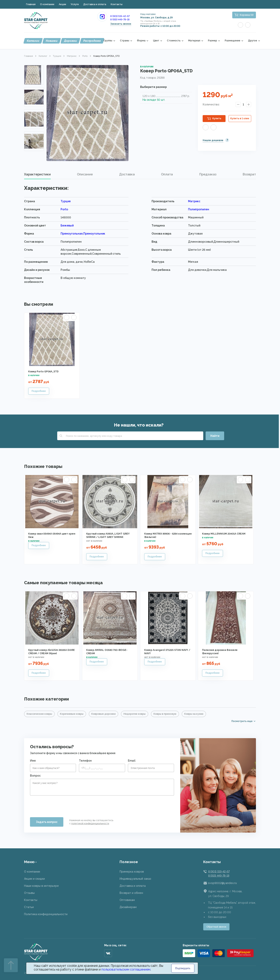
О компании (47, 4)
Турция (57, 56)
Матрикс (72, 56)
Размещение (233, 41)
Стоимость (174, 41)
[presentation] (60, 805)
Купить (217, 118)
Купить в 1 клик (240, 118)
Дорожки (70, 41)
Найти (215, 436)
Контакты (117, 4)
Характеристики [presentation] (37, 174)
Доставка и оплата (95, 4)
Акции (62, 4)
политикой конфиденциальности (90, 823)
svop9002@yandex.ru (222, 883)
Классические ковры (39, 714)
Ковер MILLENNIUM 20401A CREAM (224, 534)
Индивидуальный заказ (135, 879)
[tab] (37, 174)
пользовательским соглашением (126, 969)
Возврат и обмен (131, 893)
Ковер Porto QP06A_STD (43, 372)
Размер (213, 41)
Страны (125, 41)
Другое (253, 41)
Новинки (52, 41)
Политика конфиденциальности (46, 914)
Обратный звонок (216, 927)
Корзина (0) (247, 15)
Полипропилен (199, 209)
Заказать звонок (121, 24)
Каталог (33, 41)
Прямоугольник (94, 234)
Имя (33, 761)
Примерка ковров (132, 872)
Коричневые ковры (72, 714)
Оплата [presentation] (167, 174)
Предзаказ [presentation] (208, 174)
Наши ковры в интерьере (41, 886)
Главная (31, 4)
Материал (194, 41)
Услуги (75, 4)
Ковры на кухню (194, 714)
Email (132, 761)
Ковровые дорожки (103, 714)
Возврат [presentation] (249, 174)
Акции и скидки (34, 879)
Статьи (29, 907)
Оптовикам (127, 900)
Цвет (156, 41)
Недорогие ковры (135, 714)
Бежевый (67, 225)
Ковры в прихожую (165, 714)
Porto (85, 56)
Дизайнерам (128, 907)
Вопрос (35, 776)
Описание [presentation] (85, 174)
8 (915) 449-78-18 (120, 20)
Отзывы (29, 893)
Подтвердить (183, 968)
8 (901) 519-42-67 (120, 16)
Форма (141, 41)
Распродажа (92, 41)
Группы (108, 41)
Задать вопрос (47, 822)
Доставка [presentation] (127, 174)
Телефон (85, 761)
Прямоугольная (72, 234)
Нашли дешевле (213, 140)
